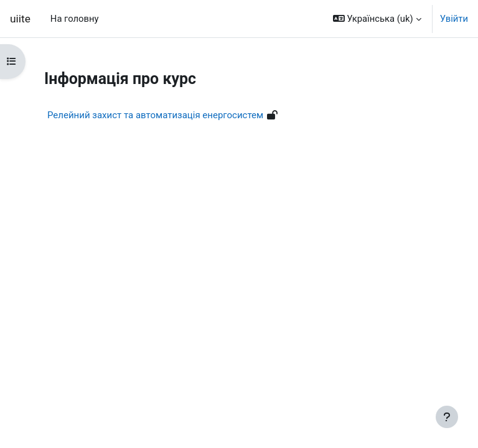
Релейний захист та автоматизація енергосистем (155, 115)
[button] (377, 19)
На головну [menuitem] (75, 19)
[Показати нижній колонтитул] (447, 417)
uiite (20, 19)
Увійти (454, 19)
